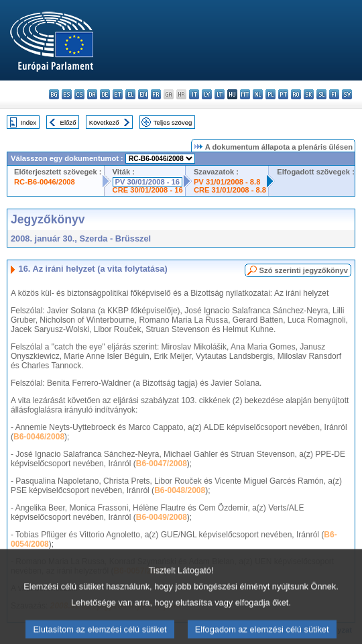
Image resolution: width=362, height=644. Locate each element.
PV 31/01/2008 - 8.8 (227, 182)
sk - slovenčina (309, 94)
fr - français (156, 94)
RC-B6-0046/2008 (45, 182)
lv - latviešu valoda (207, 94)
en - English (143, 94)
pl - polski (270, 94)
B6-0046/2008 (39, 437)
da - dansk (92, 94)
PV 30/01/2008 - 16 (147, 182)
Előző (68, 122)
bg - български (54, 94)
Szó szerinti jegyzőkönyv (304, 270)
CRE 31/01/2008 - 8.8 (230, 190)
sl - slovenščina (321, 94)
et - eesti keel (118, 94)
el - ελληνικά (130, 94)
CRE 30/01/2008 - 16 (148, 190)
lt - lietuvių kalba (220, 94)
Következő (104, 122)
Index (28, 122)
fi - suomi (334, 94)
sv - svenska (347, 94)
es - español (67, 94)
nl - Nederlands (258, 94)
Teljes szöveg (173, 122)
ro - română (296, 94)
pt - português (283, 94)
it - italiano (194, 94)
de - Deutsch (105, 94)
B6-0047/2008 (162, 464)
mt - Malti (245, 94)
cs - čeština (79, 94)
